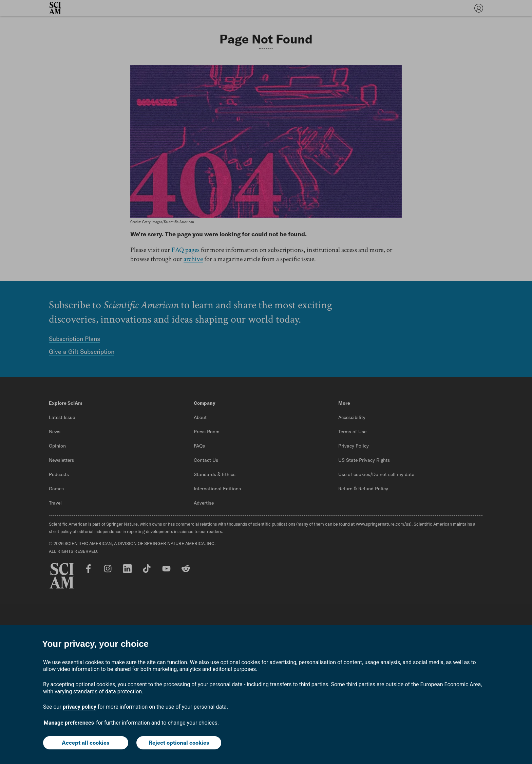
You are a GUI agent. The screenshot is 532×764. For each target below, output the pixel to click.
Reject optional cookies (179, 743)
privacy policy (80, 707)
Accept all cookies (85, 743)
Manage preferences (69, 723)
